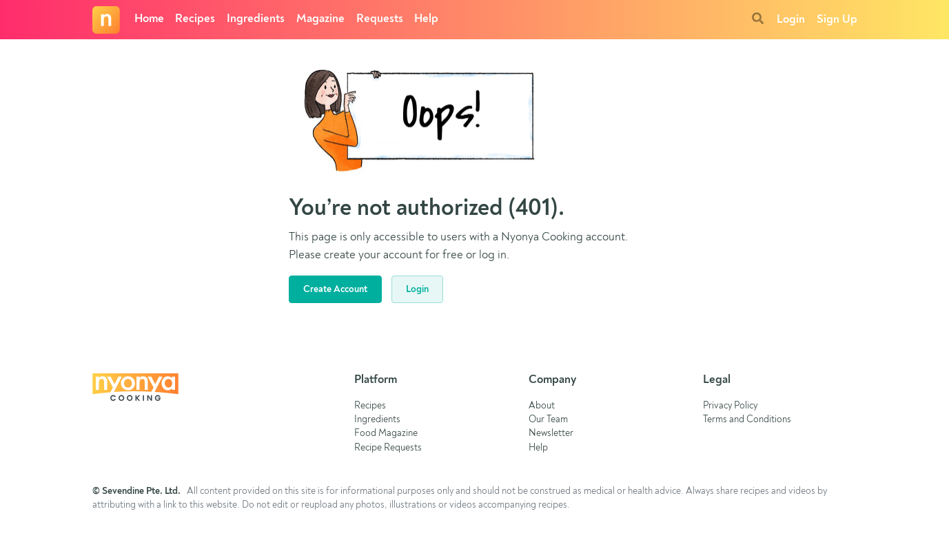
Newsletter (551, 434)
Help (426, 19)
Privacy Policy (730, 406)
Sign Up (837, 20)
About (542, 406)
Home (149, 19)
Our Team (548, 420)
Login (791, 20)
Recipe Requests (388, 448)
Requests (380, 19)
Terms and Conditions (747, 420)
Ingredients (256, 19)
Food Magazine (386, 434)
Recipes (195, 19)
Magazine (320, 19)
